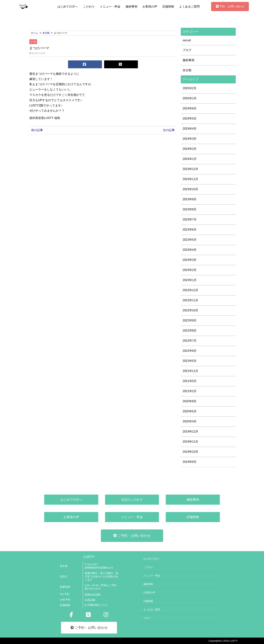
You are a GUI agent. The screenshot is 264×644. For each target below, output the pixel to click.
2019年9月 (190, 462)
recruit (187, 40)
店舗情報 (168, 7)
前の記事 (37, 130)
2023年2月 (190, 270)
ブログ (187, 50)
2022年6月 (190, 351)
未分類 (33, 42)
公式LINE (90, 600)
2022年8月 (190, 331)
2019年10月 (190, 452)
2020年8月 (190, 401)
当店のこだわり (132, 500)
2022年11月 (190, 300)
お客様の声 (150, 7)
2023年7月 (190, 219)
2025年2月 (190, 88)
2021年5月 (190, 381)
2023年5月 (190, 240)
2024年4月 (190, 129)
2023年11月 (190, 179)
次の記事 (169, 130)
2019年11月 (190, 442)
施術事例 (131, 7)
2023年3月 (190, 260)
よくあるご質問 (189, 7)
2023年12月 (190, 169)
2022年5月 (190, 361)
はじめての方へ (68, 7)
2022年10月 (190, 310)
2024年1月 (190, 159)
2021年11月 (190, 371)
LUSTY (89, 557)
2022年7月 (190, 341)
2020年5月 (190, 411)
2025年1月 (190, 98)
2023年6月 (190, 230)
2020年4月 (190, 421)
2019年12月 (190, 432)
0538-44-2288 (92, 594)
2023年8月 (190, 209)
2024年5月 (190, 119)
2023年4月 (190, 250)
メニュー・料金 (110, 7)
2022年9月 (190, 320)
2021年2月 (190, 391)
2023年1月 (190, 280)
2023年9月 (190, 199)
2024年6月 (190, 108)
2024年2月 (190, 149)
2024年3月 (190, 139)
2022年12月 (190, 290)
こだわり (89, 7)
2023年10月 (190, 189)
